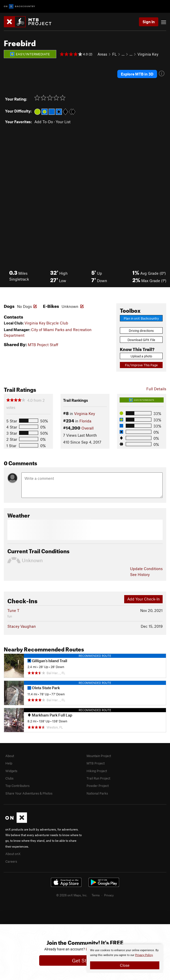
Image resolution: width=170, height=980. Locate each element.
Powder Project (98, 786)
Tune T (13, 610)
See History (140, 574)
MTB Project (96, 763)
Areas (102, 54)
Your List (63, 122)
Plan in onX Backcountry (141, 318)
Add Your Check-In (144, 599)
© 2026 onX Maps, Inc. (72, 895)
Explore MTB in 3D (137, 74)
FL (114, 54)
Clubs (9, 778)
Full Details (156, 389)
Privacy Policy (144, 955)
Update (146, 569)
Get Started (85, 960)
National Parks (97, 793)
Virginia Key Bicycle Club (46, 323)
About (10, 756)
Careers (11, 861)
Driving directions (141, 331)
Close (125, 965)
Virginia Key (148, 54)
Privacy (109, 895)
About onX (13, 854)
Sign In (149, 22)
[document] (125, 959)
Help (9, 763)
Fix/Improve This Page (141, 365)
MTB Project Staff (43, 345)
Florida (85, 421)
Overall (88, 428)
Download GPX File (141, 340)
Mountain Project (99, 756)
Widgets (11, 771)
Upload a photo (141, 356)
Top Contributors (17, 786)
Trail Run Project (98, 778)
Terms (96, 895)
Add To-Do (44, 122)
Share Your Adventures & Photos (29, 793)
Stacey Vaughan (22, 626)
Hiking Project (97, 771)
